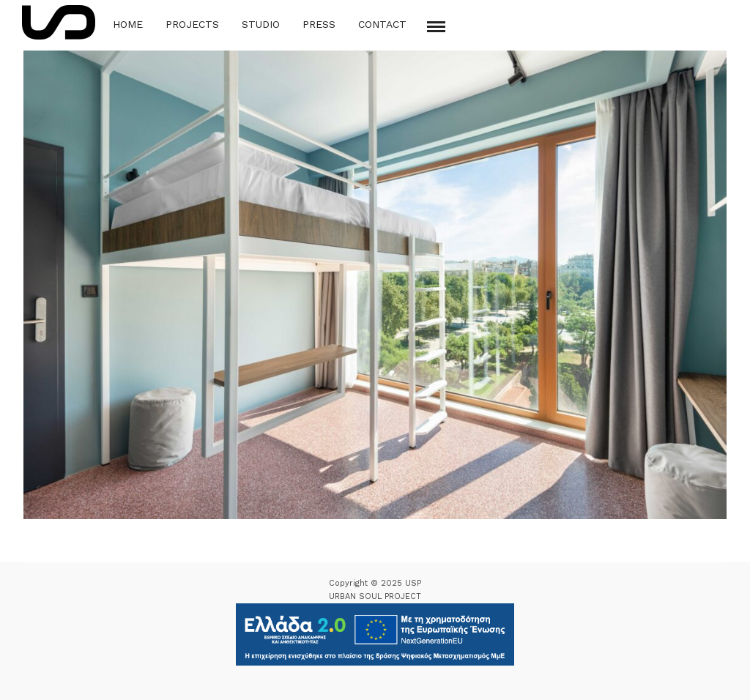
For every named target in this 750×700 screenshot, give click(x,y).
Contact (382, 24)
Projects (192, 24)
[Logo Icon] (59, 22)
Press (319, 24)
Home (128, 24)
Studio (261, 24)
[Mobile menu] (436, 27)
